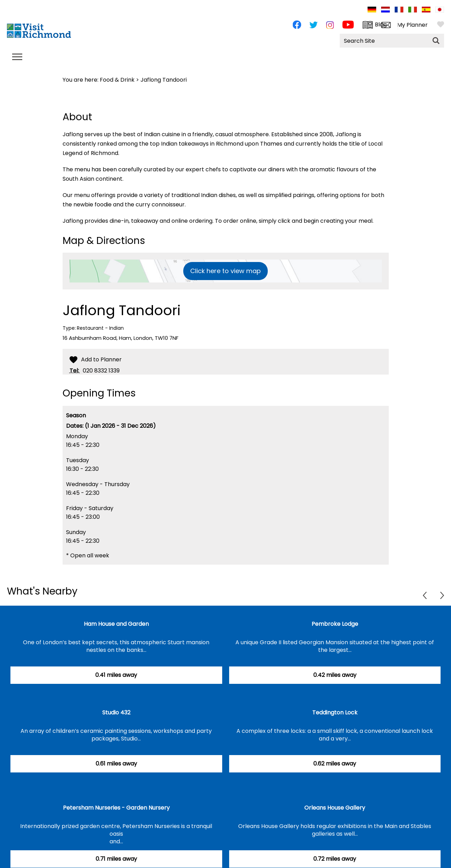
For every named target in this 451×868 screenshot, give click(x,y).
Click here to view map (225, 271)
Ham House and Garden (116, 624)
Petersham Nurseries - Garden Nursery (116, 808)
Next (442, 595)
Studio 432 (116, 713)
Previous (425, 595)
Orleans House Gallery (335, 808)
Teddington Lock (335, 713)
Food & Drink (117, 80)
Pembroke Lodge (335, 624)
